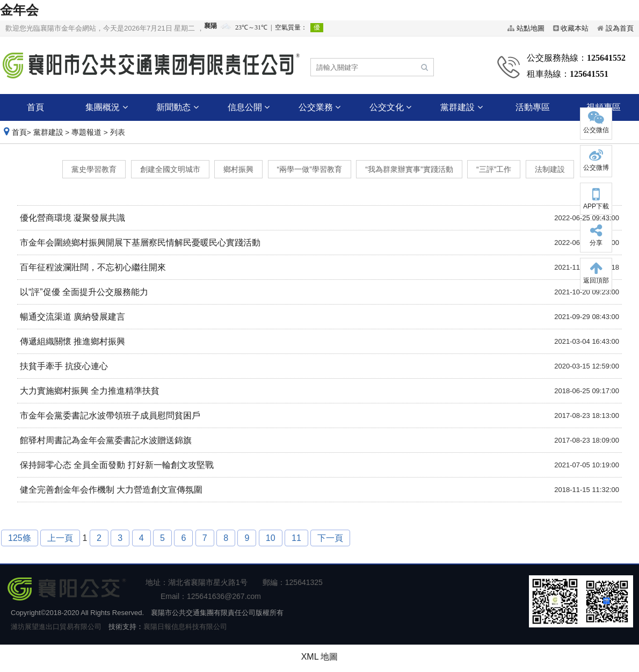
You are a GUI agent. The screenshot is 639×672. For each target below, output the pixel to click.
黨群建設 (461, 107)
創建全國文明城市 (170, 169)
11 (296, 538)
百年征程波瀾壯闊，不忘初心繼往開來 (93, 267)
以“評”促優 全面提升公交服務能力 (84, 292)
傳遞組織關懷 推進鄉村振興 (72, 341)
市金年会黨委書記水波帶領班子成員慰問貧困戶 (110, 416)
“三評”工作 (494, 169)
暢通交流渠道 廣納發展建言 (72, 317)
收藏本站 (575, 28)
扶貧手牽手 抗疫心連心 (64, 366)
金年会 (19, 10)
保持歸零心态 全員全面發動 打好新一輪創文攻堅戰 (117, 465)
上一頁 (60, 538)
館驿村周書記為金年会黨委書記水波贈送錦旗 (106, 440)
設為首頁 (620, 28)
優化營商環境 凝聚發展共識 (72, 218)
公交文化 (390, 107)
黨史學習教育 (94, 169)
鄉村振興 (238, 169)
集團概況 (106, 107)
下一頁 (330, 538)
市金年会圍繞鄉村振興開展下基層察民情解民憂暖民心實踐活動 (140, 243)
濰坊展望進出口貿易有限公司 (56, 627)
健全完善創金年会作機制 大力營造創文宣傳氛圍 (111, 490)
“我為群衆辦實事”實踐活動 (409, 169)
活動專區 (533, 107)
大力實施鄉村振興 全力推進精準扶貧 (90, 391)
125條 (20, 538)
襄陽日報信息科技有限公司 (185, 627)
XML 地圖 (320, 657)
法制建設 (550, 169)
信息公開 (249, 107)
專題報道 (86, 132)
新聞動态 (177, 107)
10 (271, 538)
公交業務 (319, 107)
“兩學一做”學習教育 (310, 169)
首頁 (35, 107)
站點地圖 (531, 28)
